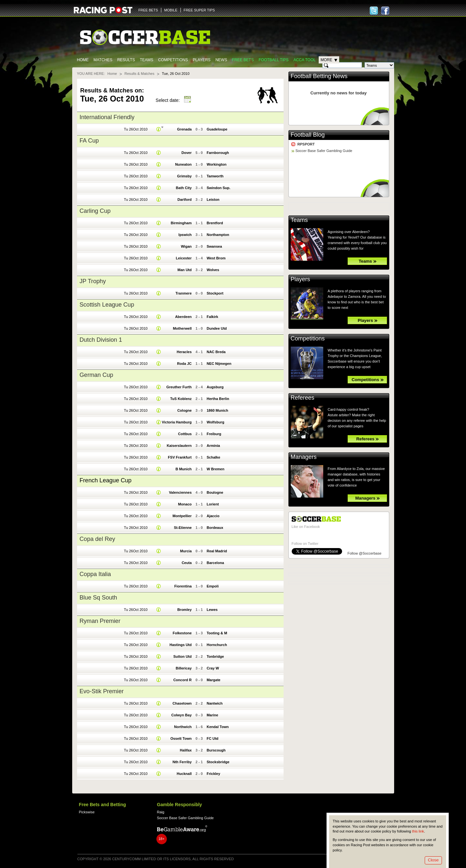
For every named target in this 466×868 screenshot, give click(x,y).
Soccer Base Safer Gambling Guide (324, 151)
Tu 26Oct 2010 (136, 129)
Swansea (214, 246)
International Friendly (107, 117)
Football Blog (308, 135)
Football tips (273, 60)
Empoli (213, 586)
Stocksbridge (218, 762)
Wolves (213, 270)
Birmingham (181, 223)
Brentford (215, 223)
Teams (146, 60)
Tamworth (215, 176)
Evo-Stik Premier (102, 691)
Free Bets (243, 60)
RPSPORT (306, 144)
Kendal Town (218, 727)
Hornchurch (217, 645)
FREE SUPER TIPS (199, 10)
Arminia (213, 446)
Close (433, 860)
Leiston (213, 200)
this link (418, 831)
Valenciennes (180, 492)
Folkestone (182, 633)
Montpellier (182, 516)
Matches (103, 60)
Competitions (173, 60)
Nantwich (214, 703)
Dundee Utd (217, 328)
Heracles (184, 352)
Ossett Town (181, 738)
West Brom (216, 258)
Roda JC (185, 364)
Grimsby (185, 176)
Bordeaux (215, 528)
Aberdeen (183, 317)
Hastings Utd (180, 645)
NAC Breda (216, 352)
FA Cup (89, 141)
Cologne (184, 410)
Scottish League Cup (107, 305)
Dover (186, 153)
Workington (216, 164)
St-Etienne (183, 528)
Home (83, 60)
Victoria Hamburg (177, 422)
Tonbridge (215, 656)
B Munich (184, 469)
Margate (213, 680)
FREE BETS (148, 10)
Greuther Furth (179, 387)
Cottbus (185, 434)
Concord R (182, 680)
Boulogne (215, 492)
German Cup (97, 375)
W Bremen (215, 469)
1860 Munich (217, 410)
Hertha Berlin (218, 399)
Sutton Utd (182, 656)
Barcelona (215, 563)
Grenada (185, 129)
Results (126, 60)
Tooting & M (217, 633)
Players (202, 60)
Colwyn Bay (182, 715)
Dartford (185, 200)
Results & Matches (140, 74)
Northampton (218, 235)
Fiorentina (183, 586)
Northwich (183, 727)
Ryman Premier (100, 621)
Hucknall (184, 774)
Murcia (186, 551)
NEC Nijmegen (219, 364)
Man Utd (185, 270)
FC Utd (212, 738)
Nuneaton (183, 164)
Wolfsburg (215, 422)
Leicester (184, 258)
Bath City (184, 188)
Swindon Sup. (218, 188)
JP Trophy (93, 281)
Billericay (184, 668)
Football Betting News (319, 76)
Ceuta (187, 563)
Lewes (212, 610)
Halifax (186, 750)
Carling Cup (95, 211)
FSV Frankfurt (180, 457)
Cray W (213, 668)
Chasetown (182, 703)
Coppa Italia (95, 574)
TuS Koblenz (181, 399)
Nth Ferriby (182, 762)
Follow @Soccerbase (365, 553)
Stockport (215, 293)
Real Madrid (217, 551)
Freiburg (214, 434)
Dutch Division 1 (101, 340)
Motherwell (182, 328)
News (221, 60)
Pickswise (87, 812)
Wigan (186, 246)
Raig (161, 812)
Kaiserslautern (179, 446)
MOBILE (171, 10)
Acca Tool (304, 60)
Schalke (213, 457)
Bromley (184, 610)
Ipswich (185, 235)
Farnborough (218, 153)
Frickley (213, 774)
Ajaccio (213, 516)
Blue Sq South (99, 598)
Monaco (185, 504)
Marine (212, 715)
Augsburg (215, 387)
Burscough (216, 750)
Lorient (213, 504)
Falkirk (212, 317)
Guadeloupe (217, 129)
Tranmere (184, 293)
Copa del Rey (98, 539)
